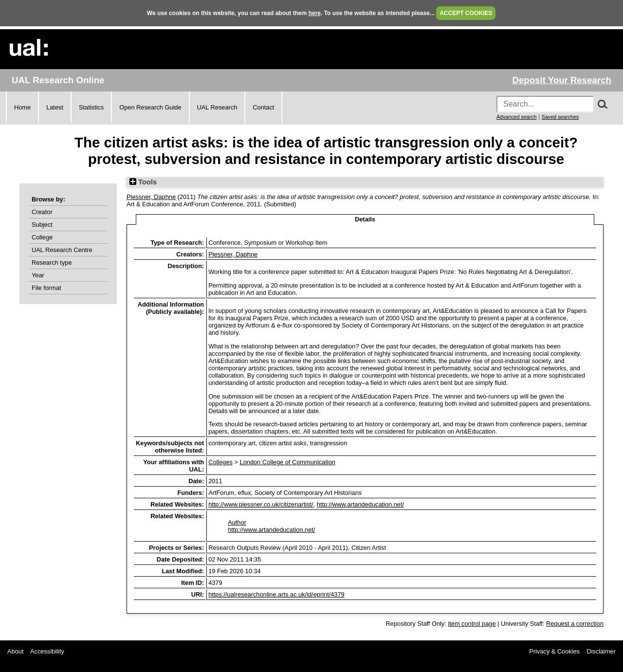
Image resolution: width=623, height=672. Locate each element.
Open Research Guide (150, 107)
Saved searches (560, 117)
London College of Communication (288, 462)
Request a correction (575, 624)
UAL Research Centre (62, 250)
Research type (52, 263)
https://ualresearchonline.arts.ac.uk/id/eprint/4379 (276, 594)
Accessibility (47, 651)
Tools (143, 182)
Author (237, 522)
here (315, 13)
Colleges (220, 462)
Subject (42, 225)
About (15, 651)
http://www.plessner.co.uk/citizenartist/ (261, 504)
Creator (42, 212)
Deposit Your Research (562, 80)
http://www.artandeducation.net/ (360, 504)
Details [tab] (365, 219)
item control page (472, 624)
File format (46, 288)
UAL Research (217, 107)
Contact (263, 107)
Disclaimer (601, 651)
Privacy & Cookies (554, 651)
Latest (55, 107)
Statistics (91, 107)
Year (38, 275)
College (42, 237)
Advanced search (516, 117)
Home (22, 107)
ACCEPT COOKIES (466, 13)
